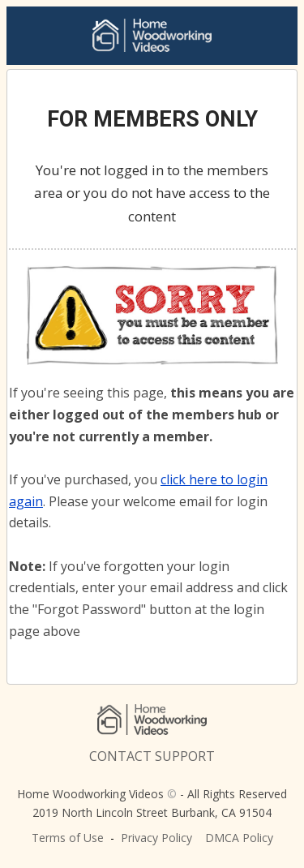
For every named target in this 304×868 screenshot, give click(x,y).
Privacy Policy (156, 838)
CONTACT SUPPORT (152, 756)
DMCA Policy (239, 838)
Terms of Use (68, 838)
